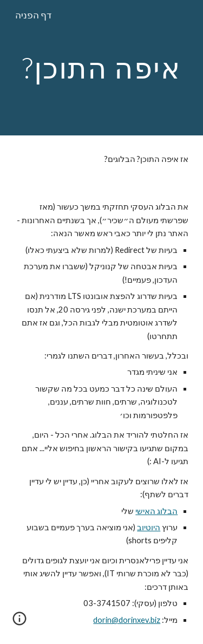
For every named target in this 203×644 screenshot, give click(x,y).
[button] (19, 622)
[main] (102, 67)
